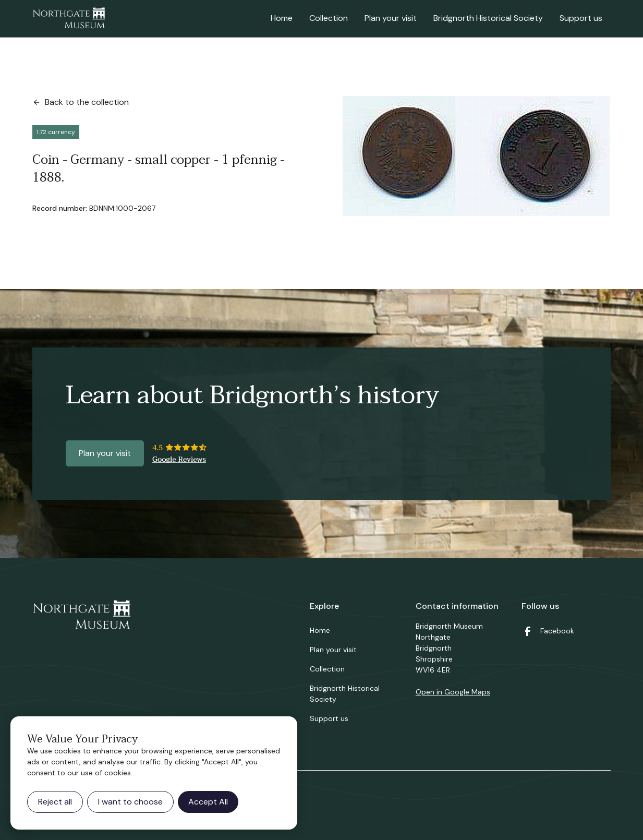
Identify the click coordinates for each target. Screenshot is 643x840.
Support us (581, 18)
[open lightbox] (476, 156)
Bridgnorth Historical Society (488, 18)
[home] (69, 19)
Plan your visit (391, 18)
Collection (329, 18)
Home (282, 18)
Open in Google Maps (453, 692)
